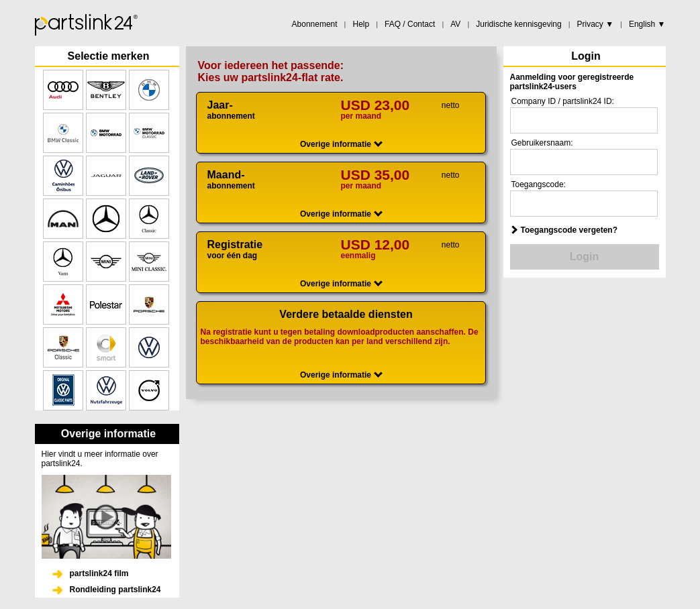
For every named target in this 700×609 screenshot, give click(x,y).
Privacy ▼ (596, 24)
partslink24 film (99, 573)
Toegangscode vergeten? (569, 230)
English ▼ (647, 24)
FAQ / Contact (410, 24)
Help (361, 24)
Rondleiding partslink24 (115, 590)
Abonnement (315, 24)
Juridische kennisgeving (518, 24)
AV (455, 24)
